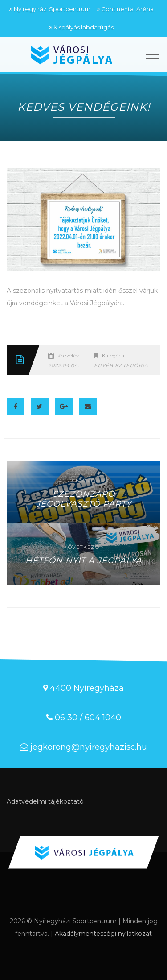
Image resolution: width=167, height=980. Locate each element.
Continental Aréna (127, 9)
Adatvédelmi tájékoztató (45, 801)
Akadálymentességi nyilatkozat (103, 934)
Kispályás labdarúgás (83, 27)
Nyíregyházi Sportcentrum (52, 9)
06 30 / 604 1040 (88, 718)
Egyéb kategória (121, 365)
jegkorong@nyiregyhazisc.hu (89, 747)
